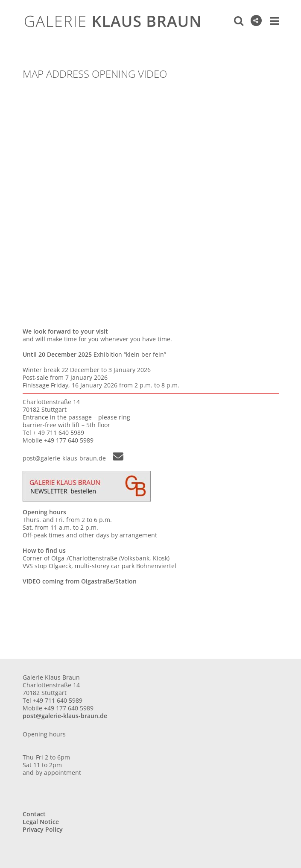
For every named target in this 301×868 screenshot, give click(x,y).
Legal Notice (41, 822)
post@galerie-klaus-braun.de (73, 457)
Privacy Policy (43, 829)
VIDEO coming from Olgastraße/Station (80, 581)
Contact (34, 814)
